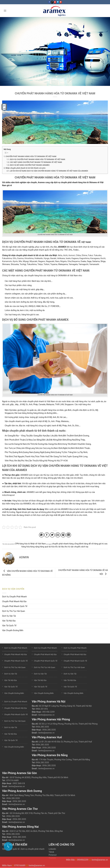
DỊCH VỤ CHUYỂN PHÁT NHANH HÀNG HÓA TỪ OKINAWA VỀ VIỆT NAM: (38, 159)
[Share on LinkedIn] (69, 535)
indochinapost (8, 495)
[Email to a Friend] (58, 535)
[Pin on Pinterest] (63, 535)
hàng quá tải (45, 547)
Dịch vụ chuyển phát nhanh (33, 849)
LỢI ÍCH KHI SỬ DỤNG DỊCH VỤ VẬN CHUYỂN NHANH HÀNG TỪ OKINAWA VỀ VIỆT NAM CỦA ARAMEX (49, 171)
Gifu (15, 258)
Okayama (76, 261)
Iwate (68, 258)
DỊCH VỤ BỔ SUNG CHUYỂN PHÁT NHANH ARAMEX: (30, 165)
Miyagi (26, 261)
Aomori (72, 255)
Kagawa (75, 258)
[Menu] (5, 11)
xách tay (85, 547)
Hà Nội (57, 461)
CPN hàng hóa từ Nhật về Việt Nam (30, 544)
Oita (69, 261)
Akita (60, 255)
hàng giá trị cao (101, 544)
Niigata (63, 261)
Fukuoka (98, 255)
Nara (57, 261)
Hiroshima (29, 258)
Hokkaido (39, 258)
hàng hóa (26, 547)
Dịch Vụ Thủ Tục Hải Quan (14, 611)
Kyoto (15, 261)
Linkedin (52, 849)
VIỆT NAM (86, 242)
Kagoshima (84, 258)
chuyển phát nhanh (60, 544)
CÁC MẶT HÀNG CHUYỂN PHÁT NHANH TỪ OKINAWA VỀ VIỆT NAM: (36, 162)
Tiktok (51, 852)
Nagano (42, 261)
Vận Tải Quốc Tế (9, 626)
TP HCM (64, 461)
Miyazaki (33, 261)
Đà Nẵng (40, 461)
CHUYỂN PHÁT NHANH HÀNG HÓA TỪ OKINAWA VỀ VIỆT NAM (31, 156)
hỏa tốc (55, 547)
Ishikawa (61, 258)
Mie (20, 261)
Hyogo (46, 258)
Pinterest (53, 855)
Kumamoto (7, 261)
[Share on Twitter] (52, 535)
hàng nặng (35, 547)
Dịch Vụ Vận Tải (9, 616)
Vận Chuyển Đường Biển (13, 630)
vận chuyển (76, 547)
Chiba (78, 255)
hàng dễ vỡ (88, 544)
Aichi (65, 255)
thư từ (67, 547)
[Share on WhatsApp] (41, 535)
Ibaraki (53, 258)
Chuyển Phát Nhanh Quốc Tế (15, 606)
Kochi (103, 258)
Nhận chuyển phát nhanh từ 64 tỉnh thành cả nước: (26, 168)
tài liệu (61, 547)
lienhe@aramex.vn (46, 715)
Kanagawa (95, 258)
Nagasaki (50, 261)
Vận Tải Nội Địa (9, 621)
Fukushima (7, 258)
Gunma (20, 258)
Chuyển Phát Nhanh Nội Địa (14, 601)
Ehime (84, 255)
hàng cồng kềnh (76, 544)
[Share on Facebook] (47, 535)
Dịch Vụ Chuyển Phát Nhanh (14, 597)
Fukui (91, 255)
